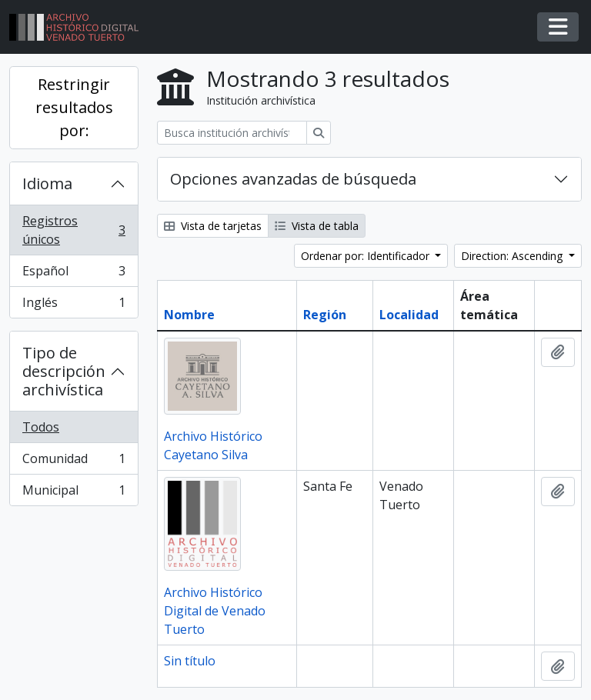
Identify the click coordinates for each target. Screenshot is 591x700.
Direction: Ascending (513, 256)
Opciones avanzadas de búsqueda (293, 179)
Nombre (189, 315)
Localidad (409, 315)
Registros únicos (73, 230)
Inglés (73, 305)
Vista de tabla (317, 226)
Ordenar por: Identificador (367, 256)
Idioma (47, 183)
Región (325, 315)
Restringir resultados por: (74, 107)
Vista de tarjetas (213, 226)
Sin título (190, 661)
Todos (41, 427)
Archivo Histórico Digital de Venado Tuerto (215, 611)
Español (73, 274)
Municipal (73, 493)
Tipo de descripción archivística (64, 371)
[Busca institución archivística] (232, 133)
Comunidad (73, 462)
